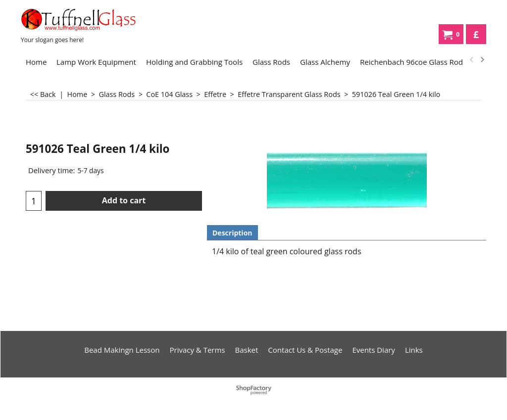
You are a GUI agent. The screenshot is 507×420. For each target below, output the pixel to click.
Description (232, 233)
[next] (482, 60)
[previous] (472, 60)
